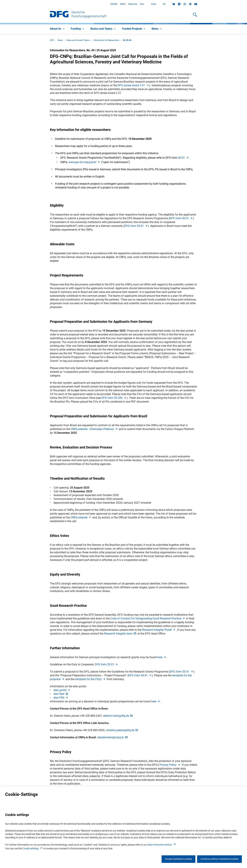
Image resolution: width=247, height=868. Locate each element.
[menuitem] (58, 29)
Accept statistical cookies (178, 859)
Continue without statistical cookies (219, 859)
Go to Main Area (0, 4)
